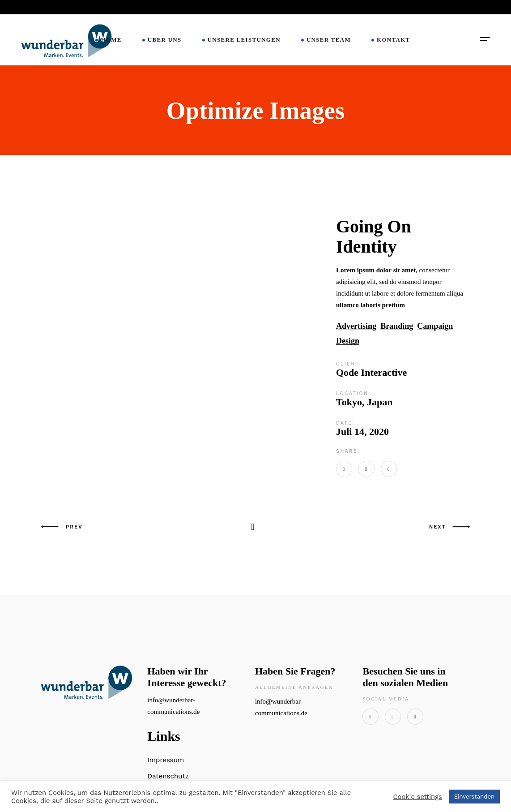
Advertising (356, 326)
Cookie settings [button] (418, 797)
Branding (397, 326)
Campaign (435, 326)
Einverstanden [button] (474, 797)
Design (348, 341)
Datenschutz (168, 776)
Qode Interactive (371, 372)
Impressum (166, 760)
